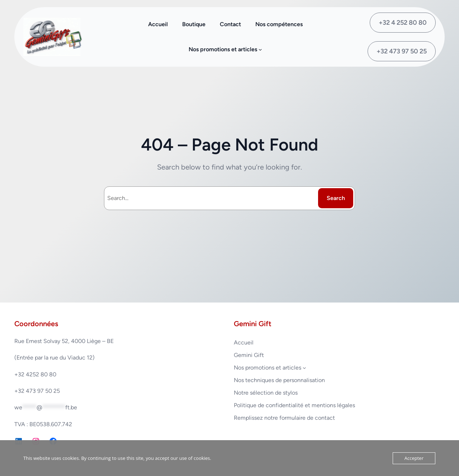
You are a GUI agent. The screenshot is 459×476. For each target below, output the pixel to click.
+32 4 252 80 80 (403, 23)
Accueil (244, 342)
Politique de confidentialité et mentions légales (294, 405)
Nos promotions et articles (268, 368)
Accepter (414, 458)
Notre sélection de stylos (266, 393)
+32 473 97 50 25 (402, 51)
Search (336, 198)
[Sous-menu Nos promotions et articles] (260, 49)
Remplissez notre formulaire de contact (284, 418)
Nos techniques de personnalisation (279, 380)
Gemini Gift (249, 355)
